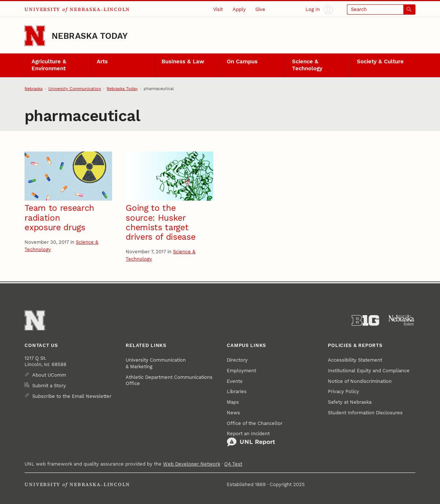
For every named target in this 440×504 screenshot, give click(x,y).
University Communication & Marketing (156, 363)
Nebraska (34, 89)
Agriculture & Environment (49, 65)
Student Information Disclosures (365, 413)
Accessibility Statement (355, 360)
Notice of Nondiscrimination (360, 381)
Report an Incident (251, 439)
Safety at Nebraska (350, 402)
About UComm (49, 375)
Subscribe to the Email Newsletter (72, 396)
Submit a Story (49, 386)
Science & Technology (307, 65)
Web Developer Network (192, 464)
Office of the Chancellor (255, 423)
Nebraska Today (90, 36)
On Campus (242, 61)
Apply (239, 9)
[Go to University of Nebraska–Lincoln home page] (35, 36)
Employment (241, 371)
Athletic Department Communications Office (169, 380)
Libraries (237, 391)
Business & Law (183, 61)
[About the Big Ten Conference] (365, 320)
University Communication (75, 89)
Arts (102, 61)
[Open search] (381, 10)
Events (235, 381)
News (233, 413)
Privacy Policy (343, 391)
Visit (218, 9)
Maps (233, 402)
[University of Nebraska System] (402, 320)
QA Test (233, 464)
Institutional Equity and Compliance (369, 371)
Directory (237, 360)
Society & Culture (380, 61)
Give (260, 9)
